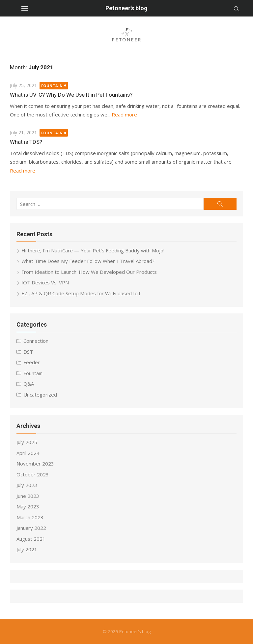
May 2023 (28, 506)
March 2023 (30, 517)
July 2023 (27, 485)
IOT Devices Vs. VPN (45, 282)
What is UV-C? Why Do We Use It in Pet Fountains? (71, 95)
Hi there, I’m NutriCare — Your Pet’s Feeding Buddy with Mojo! (93, 250)
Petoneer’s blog (126, 8)
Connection (36, 341)
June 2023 (28, 496)
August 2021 (31, 539)
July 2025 (27, 442)
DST (28, 352)
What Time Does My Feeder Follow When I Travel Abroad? (88, 261)
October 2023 (33, 474)
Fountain (52, 86)
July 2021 (27, 549)
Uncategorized (40, 395)
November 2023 (35, 464)
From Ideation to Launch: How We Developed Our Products (89, 272)
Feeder (32, 362)
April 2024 (28, 453)
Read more (124, 114)
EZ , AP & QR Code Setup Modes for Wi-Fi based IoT (81, 293)
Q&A (29, 384)
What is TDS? (26, 142)
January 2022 (31, 528)
